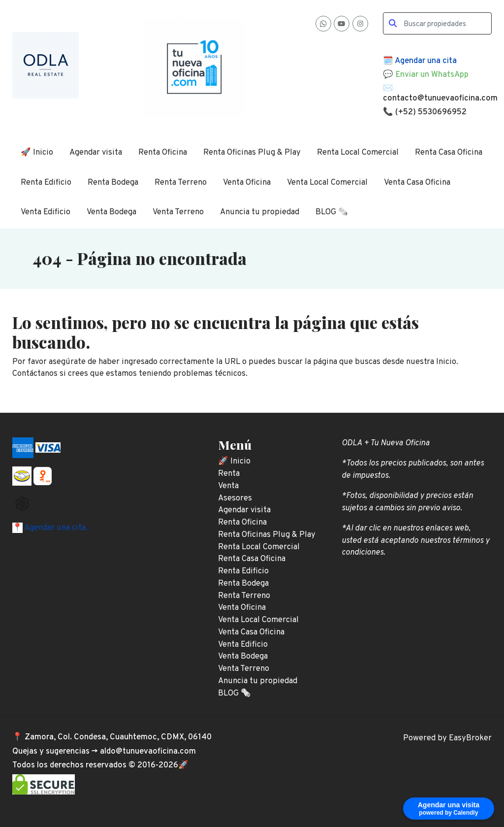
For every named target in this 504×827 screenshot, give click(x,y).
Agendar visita (96, 152)
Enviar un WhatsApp (432, 75)
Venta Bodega (111, 212)
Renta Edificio (46, 182)
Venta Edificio (46, 212)
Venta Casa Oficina (417, 182)
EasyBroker (470, 738)
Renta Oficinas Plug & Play (252, 152)
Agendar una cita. (55, 528)
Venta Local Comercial (327, 182)
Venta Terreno (178, 212)
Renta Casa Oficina (449, 152)
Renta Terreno (181, 182)
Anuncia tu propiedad (260, 212)
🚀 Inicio (37, 152)
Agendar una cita (426, 61)
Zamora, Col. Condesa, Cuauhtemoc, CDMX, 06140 (118, 737)
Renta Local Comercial (358, 152)
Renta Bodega (113, 182)
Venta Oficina (247, 182)
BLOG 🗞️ (332, 212)
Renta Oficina (163, 152)
